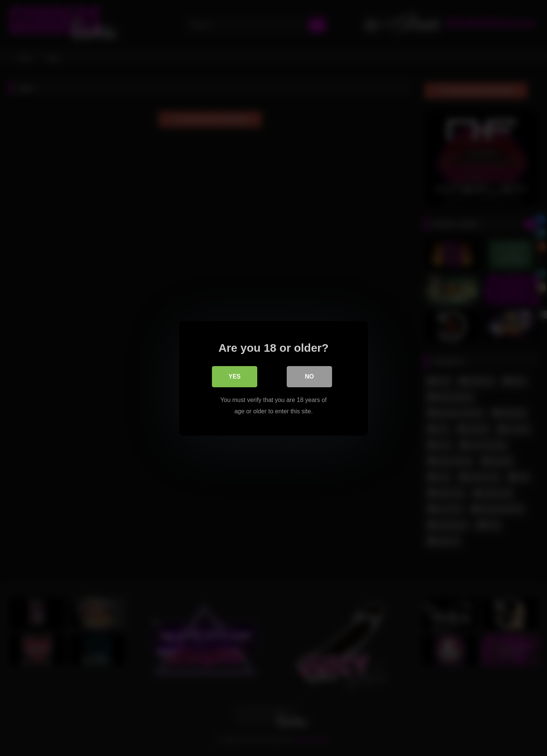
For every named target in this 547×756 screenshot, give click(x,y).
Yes (235, 376)
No (309, 376)
